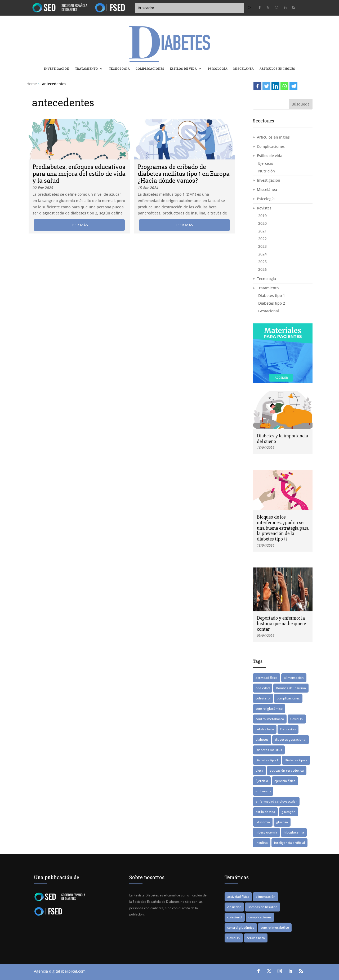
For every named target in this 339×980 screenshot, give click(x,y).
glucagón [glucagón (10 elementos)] (289, 812)
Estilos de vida (183, 69)
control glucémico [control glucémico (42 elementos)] (269, 709)
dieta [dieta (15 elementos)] (259, 770)
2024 (262, 254)
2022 (262, 239)
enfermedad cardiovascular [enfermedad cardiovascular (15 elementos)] (276, 801)
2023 (262, 246)
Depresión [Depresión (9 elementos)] (288, 729)
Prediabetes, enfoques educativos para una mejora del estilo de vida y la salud (79, 174)
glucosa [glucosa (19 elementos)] (282, 822)
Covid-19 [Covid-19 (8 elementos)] (297, 719)
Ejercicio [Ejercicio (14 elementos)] (262, 781)
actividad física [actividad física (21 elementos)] (267, 678)
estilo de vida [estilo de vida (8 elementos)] (265, 812)
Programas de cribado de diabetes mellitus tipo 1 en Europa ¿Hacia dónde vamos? (184, 174)
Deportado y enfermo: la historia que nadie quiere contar (281, 624)
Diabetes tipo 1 (272, 296)
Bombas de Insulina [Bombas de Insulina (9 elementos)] (291, 688)
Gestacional (269, 311)
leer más (79, 225)
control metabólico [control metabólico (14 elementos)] (270, 719)
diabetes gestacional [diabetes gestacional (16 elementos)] (291, 739)
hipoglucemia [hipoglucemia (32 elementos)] (294, 832)
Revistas (264, 208)
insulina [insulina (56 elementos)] (262, 843)
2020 (262, 223)
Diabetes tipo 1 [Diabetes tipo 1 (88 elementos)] (267, 760)
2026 (262, 269)
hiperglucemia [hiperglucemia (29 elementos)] (266, 832)
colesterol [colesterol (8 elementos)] (263, 698)
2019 (262, 216)
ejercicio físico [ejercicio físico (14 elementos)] (285, 781)
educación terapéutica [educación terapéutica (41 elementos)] (287, 770)
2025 (262, 262)
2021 (262, 231)
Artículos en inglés (277, 69)
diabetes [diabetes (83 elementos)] (262, 739)
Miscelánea (244, 69)
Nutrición (267, 171)
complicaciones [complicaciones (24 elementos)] (288, 698)
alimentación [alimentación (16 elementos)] (294, 678)
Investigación (57, 69)
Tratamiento (87, 69)
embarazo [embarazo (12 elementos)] (263, 791)
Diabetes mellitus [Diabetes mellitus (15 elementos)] (269, 750)
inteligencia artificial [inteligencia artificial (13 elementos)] (289, 843)
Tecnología (119, 69)
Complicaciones (150, 69)
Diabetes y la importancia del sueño (282, 439)
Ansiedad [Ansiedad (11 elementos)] (263, 688)
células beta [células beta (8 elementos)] (265, 729)
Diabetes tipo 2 (272, 303)
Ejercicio (266, 163)
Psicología (218, 69)
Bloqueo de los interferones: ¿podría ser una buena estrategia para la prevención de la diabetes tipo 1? (283, 528)
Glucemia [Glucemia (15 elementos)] (263, 822)
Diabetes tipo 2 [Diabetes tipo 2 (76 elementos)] (296, 760)
